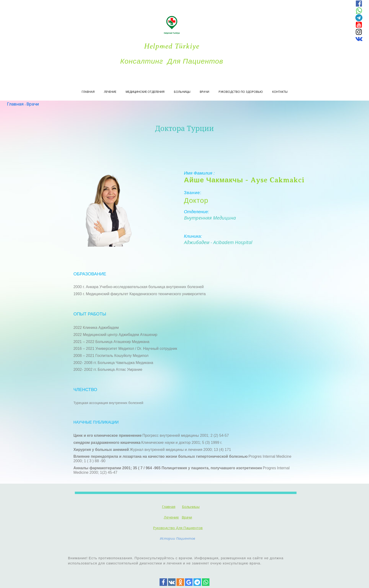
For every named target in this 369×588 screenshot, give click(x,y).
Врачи (205, 92)
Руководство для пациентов (178, 528)
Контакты (280, 92)
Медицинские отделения (145, 92)
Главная (88, 92)
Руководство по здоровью (241, 92)
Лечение (110, 92)
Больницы (182, 92)
